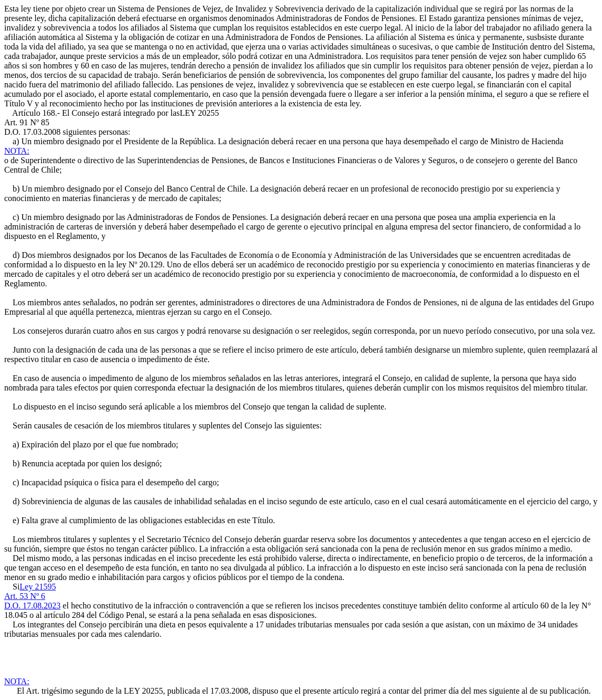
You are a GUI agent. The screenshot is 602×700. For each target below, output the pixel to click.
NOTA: (17, 151)
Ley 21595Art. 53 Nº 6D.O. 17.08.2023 (32, 596)
